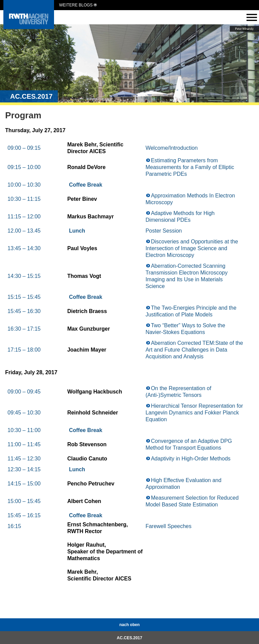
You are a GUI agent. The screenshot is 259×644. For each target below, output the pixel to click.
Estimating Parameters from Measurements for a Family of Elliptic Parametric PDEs (190, 167)
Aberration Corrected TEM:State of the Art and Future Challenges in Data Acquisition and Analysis (194, 350)
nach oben (129, 625)
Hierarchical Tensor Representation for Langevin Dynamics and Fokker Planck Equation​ (194, 413)
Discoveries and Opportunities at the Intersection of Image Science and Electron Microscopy (192, 248)
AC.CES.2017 (129, 638)
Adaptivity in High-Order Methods (191, 459)
